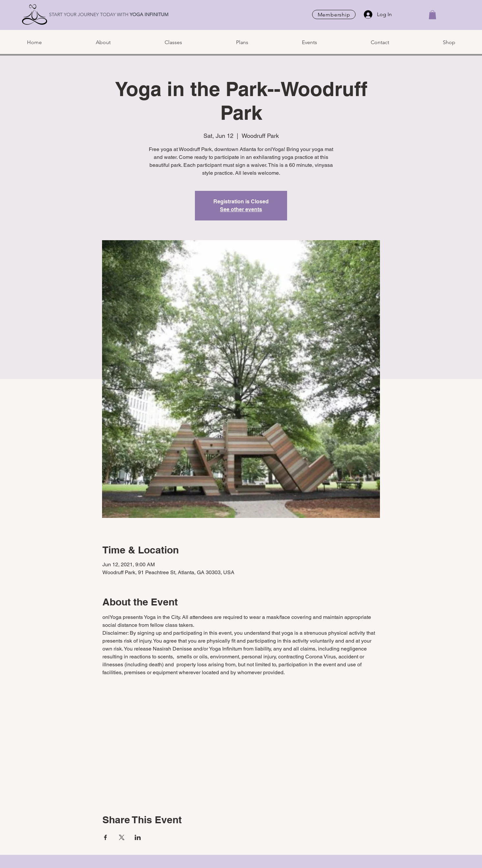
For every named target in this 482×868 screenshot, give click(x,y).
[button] (432, 15)
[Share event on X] (122, 837)
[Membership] (334, 14)
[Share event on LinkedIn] (138, 837)
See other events (241, 209)
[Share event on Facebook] (106, 837)
